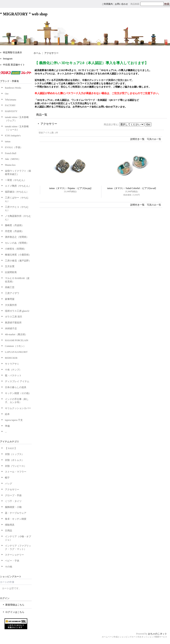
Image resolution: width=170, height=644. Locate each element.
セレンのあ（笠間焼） (17, 243)
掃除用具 (10, 525)
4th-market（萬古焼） (16, 334)
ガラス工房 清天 (14, 317)
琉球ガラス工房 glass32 (17, 311)
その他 (8, 567)
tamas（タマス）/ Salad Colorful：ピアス (132, 188)
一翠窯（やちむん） (16, 180)
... (6, 432)
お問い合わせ (121, 4)
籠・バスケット (13, 375)
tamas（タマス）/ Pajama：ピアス (70, 188)
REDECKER (11, 358)
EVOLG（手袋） (14, 147)
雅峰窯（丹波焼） (14, 225)
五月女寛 (10, 266)
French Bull (11, 153)
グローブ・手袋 (13, 495)
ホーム (37, 53)
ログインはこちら (15, 612)
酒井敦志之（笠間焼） (17, 237)
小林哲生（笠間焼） (16, 249)
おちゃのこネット (158, 634)
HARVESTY (11, 111)
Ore (7, 94)
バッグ (8, 484)
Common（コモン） (15, 346)
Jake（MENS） (13, 159)
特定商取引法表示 (12, 52)
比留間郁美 (11, 272)
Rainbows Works (13, 88)
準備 (7, 426)
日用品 (8, 531)
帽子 (7, 478)
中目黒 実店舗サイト (14, 65)
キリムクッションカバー (18, 408)
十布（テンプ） (13, 370)
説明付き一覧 (137, 139)
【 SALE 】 (11, 448)
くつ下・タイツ (13, 501)
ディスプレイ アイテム (17, 381)
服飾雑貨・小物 (13, 507)
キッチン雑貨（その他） (18, 393)
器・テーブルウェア (16, 513)
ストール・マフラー (16, 472)
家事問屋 (10, 299)
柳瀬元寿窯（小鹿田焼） (18, 255)
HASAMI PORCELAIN (17, 340)
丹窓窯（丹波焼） (14, 231)
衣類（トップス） (14, 454)
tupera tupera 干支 (15, 420)
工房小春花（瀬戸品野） (18, 261)
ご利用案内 (107, 4)
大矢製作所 (11, 305)
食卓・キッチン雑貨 (16, 519)
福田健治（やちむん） (17, 192)
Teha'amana (11, 100)
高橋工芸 (10, 287)
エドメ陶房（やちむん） (18, 186)
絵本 (7, 414)
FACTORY (10, 105)
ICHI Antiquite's (13, 136)
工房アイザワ (12, 293)
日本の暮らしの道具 (16, 387)
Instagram (8, 59)
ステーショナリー (14, 555)
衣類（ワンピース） (16, 466)
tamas (8, 141)
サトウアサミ (12, 364)
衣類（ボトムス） (14, 460)
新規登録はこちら (15, 605)
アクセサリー (12, 490)
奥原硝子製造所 (13, 323)
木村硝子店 (11, 329)
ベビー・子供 (12, 561)
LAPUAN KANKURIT (16, 352)
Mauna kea (10, 165)
